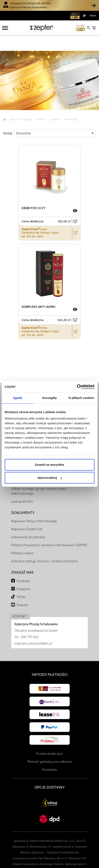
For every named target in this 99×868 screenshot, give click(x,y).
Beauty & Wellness (21, 104)
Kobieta (41, 104)
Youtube (22, 590)
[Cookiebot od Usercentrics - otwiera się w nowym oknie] (77, 387)
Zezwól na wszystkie (50, 465)
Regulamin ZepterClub (27, 514)
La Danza (55, 104)
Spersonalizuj (50, 478)
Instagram (23, 574)
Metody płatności (50, 659)
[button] (93, 5)
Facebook (23, 566)
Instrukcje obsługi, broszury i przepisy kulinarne (44, 546)
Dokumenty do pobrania (28, 522)
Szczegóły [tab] (49, 398)
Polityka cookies (22, 538)
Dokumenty (23, 497)
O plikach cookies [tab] (81, 398)
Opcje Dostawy (50, 772)
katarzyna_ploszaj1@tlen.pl (33, 628)
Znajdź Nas (22, 557)
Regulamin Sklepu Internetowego (34, 506)
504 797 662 (30, 622)
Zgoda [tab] (18, 398)
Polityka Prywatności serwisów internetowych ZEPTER (49, 530)
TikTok (21, 582)
